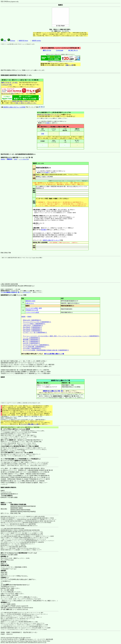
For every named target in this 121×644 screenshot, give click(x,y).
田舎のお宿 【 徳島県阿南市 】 (32, 320)
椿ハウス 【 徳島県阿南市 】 (32, 341)
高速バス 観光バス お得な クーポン (26, 103)
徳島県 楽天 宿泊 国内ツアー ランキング (49, 115)
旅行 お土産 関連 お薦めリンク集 (54, 354)
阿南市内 (9, 159)
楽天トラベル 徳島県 (7, 440)
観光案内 (44, 230)
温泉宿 (16, 159)
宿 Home (11, 41)
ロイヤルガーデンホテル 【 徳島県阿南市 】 (36, 345)
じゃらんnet (59, 50)
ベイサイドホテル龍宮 (32, 312)
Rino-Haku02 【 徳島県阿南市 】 (33, 329)
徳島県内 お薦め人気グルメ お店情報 (14, 107)
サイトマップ (26, 292)
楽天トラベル (47, 50)
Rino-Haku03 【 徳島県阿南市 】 (33, 331)
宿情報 (48, 123)
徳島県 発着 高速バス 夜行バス (21, 101)
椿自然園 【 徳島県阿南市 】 (32, 340)
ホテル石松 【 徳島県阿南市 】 (32, 348)
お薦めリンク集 (69, 65)
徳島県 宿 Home (23, 41)
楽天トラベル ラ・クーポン (10, 83)
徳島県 (23, 317)
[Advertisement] (11, 269)
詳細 (43, 134)
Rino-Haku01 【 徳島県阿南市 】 (33, 327)
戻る (3, 41)
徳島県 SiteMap (36, 41)
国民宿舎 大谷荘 (30, 301)
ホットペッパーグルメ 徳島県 (10, 461)
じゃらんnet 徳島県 (24, 429)
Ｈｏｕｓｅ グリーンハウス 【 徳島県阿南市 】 (37, 322)
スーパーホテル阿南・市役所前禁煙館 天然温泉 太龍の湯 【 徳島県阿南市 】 (46, 350)
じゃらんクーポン (7, 85)
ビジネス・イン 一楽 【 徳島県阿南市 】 (35, 333)
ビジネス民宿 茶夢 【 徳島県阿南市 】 (34, 347)
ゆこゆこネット (73, 50)
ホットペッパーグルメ (8, 94)
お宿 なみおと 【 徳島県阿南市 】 (33, 325)
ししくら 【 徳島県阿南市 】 (32, 338)
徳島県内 (3, 159)
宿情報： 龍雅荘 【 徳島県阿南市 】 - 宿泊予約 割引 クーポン (19, 632)
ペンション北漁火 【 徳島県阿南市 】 (34, 324)
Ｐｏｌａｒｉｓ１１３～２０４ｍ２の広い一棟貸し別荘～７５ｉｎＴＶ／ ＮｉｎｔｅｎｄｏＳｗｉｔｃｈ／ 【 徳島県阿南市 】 (61, 336)
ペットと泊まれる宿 (24, 159)
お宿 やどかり (30, 303)
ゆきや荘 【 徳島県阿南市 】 (32, 343)
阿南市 (29, 317)
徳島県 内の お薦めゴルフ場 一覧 (53, 391)
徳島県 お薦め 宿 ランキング (51, 240)
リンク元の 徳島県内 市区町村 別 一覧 (10, 292)
